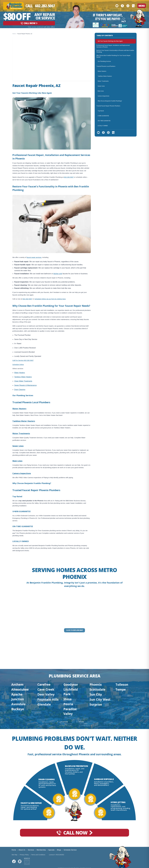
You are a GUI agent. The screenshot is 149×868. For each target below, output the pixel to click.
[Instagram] (128, 6)
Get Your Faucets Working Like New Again (110, 41)
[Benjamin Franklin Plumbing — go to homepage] (14, 6)
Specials (51, 850)
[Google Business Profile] (133, 6)
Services (31, 850)
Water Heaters (20, 373)
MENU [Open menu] (142, 6)
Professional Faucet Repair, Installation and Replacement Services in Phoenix (113, 46)
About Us (22, 850)
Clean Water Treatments (23, 381)
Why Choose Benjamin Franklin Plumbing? (110, 101)
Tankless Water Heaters (23, 377)
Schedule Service (70, 850)
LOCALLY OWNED (103, 126)
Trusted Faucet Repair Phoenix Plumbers (108, 106)
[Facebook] (122, 6)
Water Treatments (21, 433)
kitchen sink (58, 274)
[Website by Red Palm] (27, 861)
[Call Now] (40, 6)
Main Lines (17, 461)
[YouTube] (117, 6)
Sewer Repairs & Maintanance (25, 385)
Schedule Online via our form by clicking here (50, 299)
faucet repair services (34, 257)
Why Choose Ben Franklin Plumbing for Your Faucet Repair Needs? (113, 56)
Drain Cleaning (20, 390)
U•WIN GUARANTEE (103, 116)
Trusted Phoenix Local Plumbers (106, 66)
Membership (41, 850)
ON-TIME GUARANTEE (104, 121)
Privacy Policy (24, 855)
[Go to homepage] (138, 18)
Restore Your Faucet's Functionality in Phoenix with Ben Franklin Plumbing (115, 51)
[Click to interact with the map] (74, 630)
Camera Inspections (22, 473)
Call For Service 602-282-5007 (23, 360)
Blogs (59, 850)
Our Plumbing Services (104, 61)
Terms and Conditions (38, 855)
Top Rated (101, 111)
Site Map (14, 855)
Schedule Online (18, 364)
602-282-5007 (69, 177)
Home (14, 34)
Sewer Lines (18, 446)
